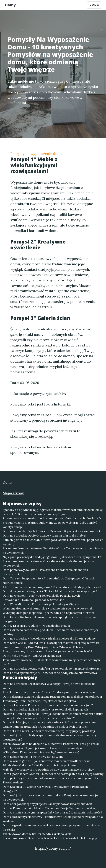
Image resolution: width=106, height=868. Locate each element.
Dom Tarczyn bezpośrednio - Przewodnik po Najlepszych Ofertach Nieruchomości (49, 581)
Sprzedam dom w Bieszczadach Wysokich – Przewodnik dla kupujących (51, 838)
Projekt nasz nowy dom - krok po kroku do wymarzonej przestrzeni (49, 692)
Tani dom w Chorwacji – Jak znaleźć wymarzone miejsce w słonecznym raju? (51, 662)
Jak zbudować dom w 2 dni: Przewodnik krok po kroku (39, 765)
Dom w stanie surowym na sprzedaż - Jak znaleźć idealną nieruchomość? (52, 812)
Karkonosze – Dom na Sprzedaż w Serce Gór (33, 600)
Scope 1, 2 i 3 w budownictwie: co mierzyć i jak (34, 514)
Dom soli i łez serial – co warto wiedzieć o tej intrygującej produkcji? (50, 731)
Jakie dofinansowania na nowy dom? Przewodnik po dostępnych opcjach (52, 587)
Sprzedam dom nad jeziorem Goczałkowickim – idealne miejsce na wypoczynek (48, 563)
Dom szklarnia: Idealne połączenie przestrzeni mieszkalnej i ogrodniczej (52, 697)
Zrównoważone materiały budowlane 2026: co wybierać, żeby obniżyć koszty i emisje (50, 525)
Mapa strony (13, 493)
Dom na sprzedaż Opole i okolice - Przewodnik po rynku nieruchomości (51, 531)
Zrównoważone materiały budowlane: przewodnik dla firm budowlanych (52, 518)
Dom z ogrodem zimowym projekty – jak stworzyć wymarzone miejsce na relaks (51, 827)
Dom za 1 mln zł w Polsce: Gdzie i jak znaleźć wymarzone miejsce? (48, 705)
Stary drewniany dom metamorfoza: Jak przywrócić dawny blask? (47, 651)
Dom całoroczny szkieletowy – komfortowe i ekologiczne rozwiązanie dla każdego (53, 819)
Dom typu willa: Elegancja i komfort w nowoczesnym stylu (42, 748)
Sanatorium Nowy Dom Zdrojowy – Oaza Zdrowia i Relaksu (43, 647)
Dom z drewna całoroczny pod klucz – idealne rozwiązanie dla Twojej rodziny (50, 632)
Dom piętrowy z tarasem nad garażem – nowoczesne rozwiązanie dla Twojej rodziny (50, 780)
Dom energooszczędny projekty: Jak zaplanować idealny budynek (47, 804)
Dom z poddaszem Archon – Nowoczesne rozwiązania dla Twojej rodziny (53, 774)
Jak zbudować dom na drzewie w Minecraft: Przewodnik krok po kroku (51, 744)
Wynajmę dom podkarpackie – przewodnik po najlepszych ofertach (49, 613)
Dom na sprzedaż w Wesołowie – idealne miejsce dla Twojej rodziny (49, 638)
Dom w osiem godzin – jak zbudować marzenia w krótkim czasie (46, 761)
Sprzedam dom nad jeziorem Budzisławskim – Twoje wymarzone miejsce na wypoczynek (53, 550)
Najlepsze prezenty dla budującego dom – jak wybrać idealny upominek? (52, 557)
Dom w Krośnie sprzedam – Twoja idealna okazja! (37, 626)
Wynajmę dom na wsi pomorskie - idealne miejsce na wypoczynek (48, 608)
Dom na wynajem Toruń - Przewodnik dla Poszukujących (41, 596)
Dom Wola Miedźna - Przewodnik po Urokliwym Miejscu (41, 604)
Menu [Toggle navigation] (94, 5)
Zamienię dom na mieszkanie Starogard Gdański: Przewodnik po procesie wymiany (53, 542)
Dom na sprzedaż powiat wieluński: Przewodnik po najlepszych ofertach (52, 668)
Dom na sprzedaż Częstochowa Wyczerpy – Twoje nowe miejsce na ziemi (49, 686)
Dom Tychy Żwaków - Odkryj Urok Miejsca (32, 656)
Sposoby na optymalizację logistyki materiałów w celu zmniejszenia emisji (53, 510)
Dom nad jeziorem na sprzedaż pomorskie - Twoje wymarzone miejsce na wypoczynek (52, 797)
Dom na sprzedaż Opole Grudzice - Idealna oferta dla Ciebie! (44, 535)
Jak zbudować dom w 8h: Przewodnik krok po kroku (38, 834)
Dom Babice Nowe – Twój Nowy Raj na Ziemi (33, 757)
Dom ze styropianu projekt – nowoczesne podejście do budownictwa (50, 673)
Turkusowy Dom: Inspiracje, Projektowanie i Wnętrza (39, 701)
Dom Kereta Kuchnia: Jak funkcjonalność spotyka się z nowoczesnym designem (50, 619)
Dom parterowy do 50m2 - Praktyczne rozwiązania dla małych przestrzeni (45, 572)
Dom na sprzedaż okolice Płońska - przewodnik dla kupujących (45, 709)
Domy (10, 5)
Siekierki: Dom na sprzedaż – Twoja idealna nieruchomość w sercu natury (53, 714)
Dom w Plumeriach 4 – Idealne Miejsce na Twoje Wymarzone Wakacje (50, 808)
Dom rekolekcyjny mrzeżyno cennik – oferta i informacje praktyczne (50, 722)
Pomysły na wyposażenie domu (37, 153)
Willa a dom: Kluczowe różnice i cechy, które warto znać (41, 752)
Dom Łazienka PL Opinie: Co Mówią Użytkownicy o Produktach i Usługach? (46, 789)
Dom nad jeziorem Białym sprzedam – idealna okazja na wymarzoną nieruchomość (49, 737)
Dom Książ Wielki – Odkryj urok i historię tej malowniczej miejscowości (51, 643)
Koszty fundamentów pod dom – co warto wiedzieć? (39, 718)
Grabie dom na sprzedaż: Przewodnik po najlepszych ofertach (45, 727)
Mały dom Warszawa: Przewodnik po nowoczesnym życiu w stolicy (48, 769)
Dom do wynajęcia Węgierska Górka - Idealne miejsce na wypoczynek (50, 591)
